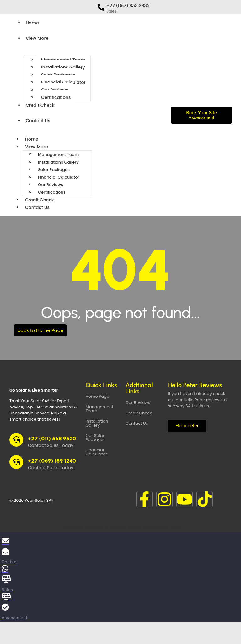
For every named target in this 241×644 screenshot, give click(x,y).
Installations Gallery (63, 67)
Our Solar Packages (96, 438)
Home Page (97, 396)
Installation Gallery (97, 423)
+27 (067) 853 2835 (128, 5)
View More (37, 38)
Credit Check (40, 105)
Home (32, 23)
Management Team (63, 60)
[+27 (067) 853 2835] (101, 7)
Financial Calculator (63, 82)
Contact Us (38, 121)
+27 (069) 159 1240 (52, 461)
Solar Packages (58, 75)
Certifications (56, 97)
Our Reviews (55, 90)
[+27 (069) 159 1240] (16, 462)
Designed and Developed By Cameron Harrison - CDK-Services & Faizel (120, 527)
